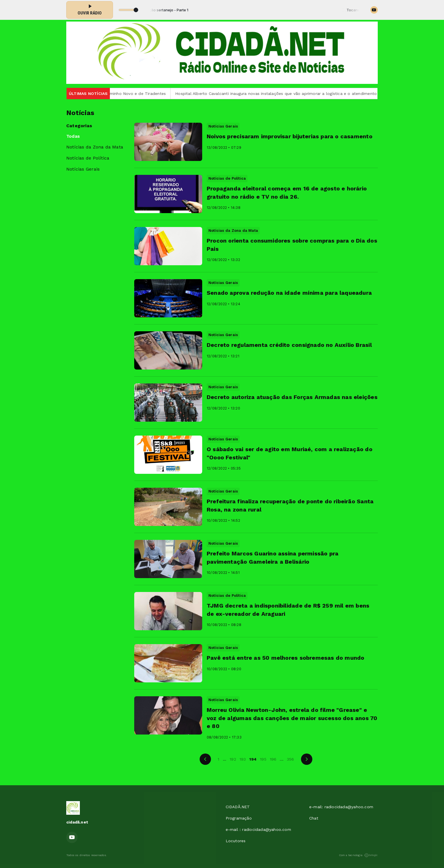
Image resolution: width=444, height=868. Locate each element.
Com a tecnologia (358, 855)
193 (243, 759)
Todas (73, 136)
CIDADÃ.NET (238, 807)
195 (263, 759)
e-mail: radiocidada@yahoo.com (341, 807)
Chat (314, 818)
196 (273, 759)
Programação (239, 818)
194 (253, 759)
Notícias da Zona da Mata (95, 147)
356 (291, 759)
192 (233, 759)
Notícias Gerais (83, 169)
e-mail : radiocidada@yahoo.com (258, 829)
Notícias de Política (88, 158)
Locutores (236, 841)
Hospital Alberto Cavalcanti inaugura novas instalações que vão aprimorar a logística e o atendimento (283, 94)
